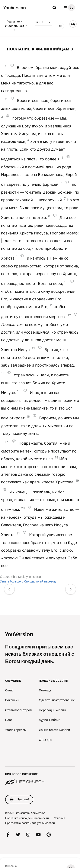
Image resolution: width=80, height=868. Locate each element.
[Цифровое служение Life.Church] (40, 776)
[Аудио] (61, 26)
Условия (60, 818)
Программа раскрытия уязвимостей (30, 823)
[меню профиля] (68, 8)
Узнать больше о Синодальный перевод (28, 581)
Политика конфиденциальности (27, 818)
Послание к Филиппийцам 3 (16, 26)
